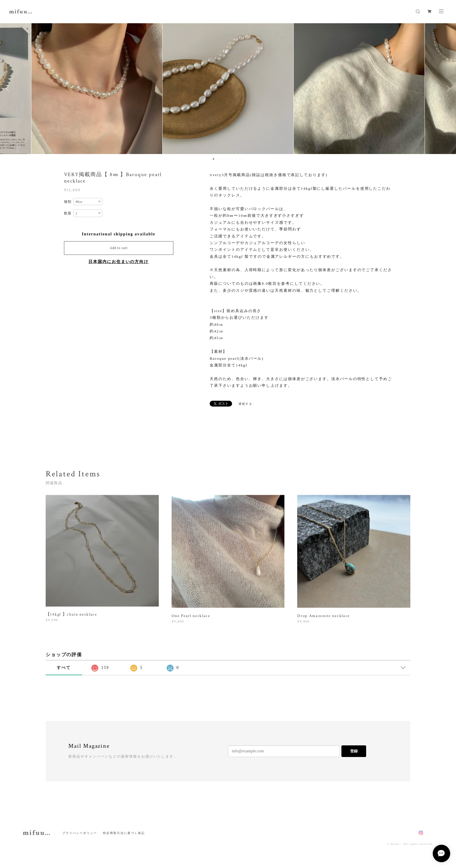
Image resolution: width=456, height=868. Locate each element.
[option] (228, 89)
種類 (68, 202)
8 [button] (240, 159)
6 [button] (232, 159)
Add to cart (119, 248)
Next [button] (447, 89)
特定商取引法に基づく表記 (124, 833)
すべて (64, 668)
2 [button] (217, 159)
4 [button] (225, 159)
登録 (354, 751)
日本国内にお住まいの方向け (119, 262)
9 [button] (244, 159)
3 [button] (221, 159)
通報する (245, 404)
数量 (68, 214)
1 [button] (213, 159)
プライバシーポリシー (80, 833)
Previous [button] (9, 89)
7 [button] (236, 159)
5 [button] (229, 159)
